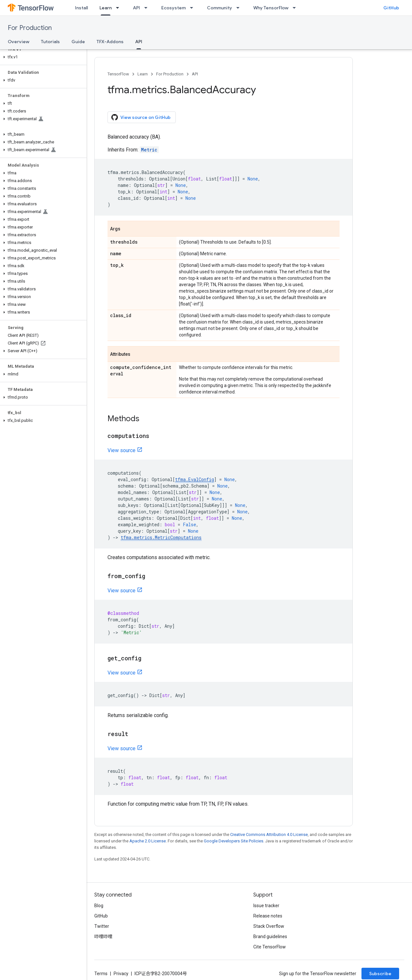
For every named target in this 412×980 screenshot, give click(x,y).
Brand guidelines (270, 936)
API (136, 8)
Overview (19, 42)
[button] (42, 57)
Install (81, 8)
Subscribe (380, 974)
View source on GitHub (141, 117)
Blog (99, 906)
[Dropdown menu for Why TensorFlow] (296, 8)
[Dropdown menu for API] (148, 8)
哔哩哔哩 (103, 936)
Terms (101, 974)
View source (122, 450)
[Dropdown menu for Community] (240, 8)
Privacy (121, 974)
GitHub (391, 8)
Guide (78, 42)
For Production (30, 28)
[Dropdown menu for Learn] (119, 8)
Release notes (268, 916)
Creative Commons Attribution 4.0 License (269, 834)
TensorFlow (118, 74)
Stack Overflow (269, 926)
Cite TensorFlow (270, 947)
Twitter (102, 926)
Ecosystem (173, 8)
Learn (143, 74)
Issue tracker (266, 906)
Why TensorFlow (271, 8)
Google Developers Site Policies (234, 841)
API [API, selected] (139, 42)
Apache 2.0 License (148, 841)
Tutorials (50, 42)
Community (220, 8)
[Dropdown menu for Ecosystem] (193, 8)
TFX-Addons (110, 42)
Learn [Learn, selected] (106, 8)
